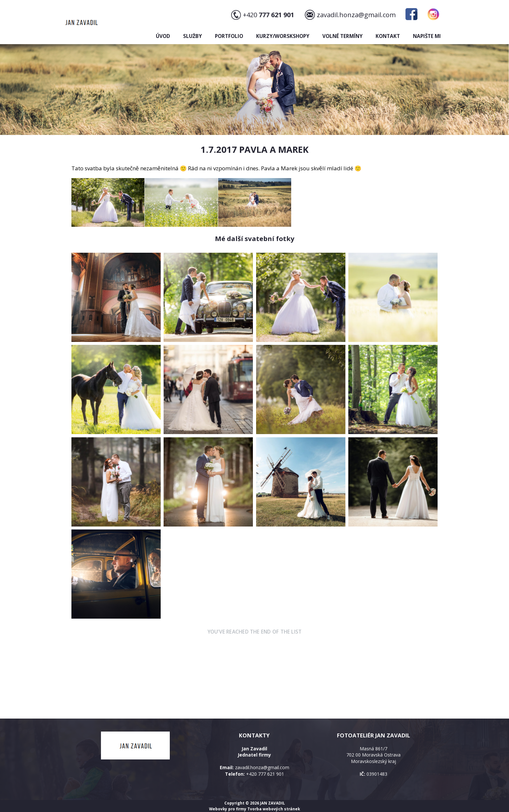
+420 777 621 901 (265, 774)
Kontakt (388, 36)
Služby (192, 36)
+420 (268, 15)
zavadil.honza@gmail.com (356, 15)
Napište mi (427, 36)
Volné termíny (342, 36)
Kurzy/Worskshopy (283, 36)
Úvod (163, 36)
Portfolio (229, 36)
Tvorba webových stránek (274, 809)
